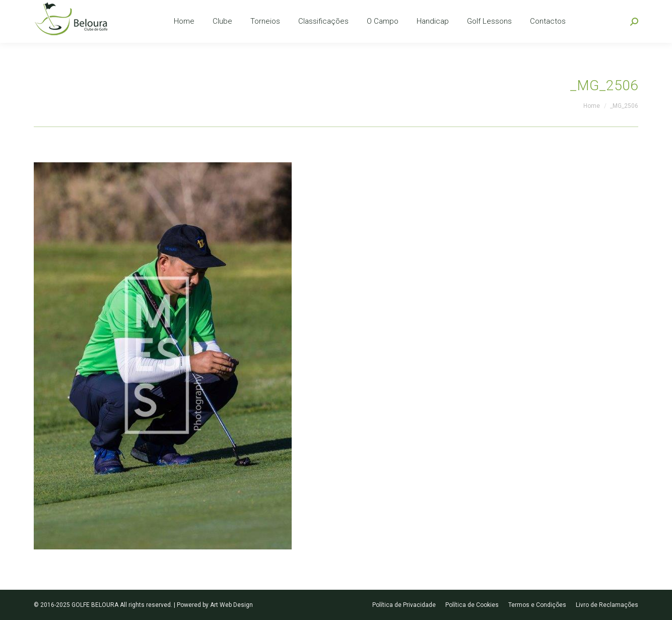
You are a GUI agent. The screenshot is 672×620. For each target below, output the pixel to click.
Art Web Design (231, 605)
